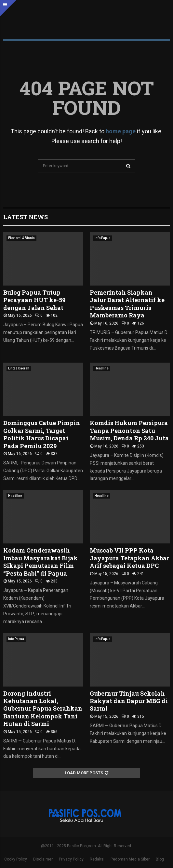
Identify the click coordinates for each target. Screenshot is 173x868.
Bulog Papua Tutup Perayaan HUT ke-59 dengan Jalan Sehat (34, 300)
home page (121, 131)
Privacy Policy (71, 859)
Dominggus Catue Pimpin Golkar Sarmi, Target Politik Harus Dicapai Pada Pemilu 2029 (42, 434)
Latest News (26, 217)
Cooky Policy (16, 859)
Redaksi (97, 859)
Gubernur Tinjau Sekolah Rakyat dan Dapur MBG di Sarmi (129, 701)
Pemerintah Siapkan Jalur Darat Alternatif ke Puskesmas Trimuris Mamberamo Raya (127, 304)
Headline (102, 368)
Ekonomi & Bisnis (21, 238)
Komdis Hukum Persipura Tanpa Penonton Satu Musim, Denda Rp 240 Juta (129, 430)
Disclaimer (43, 859)
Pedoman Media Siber (130, 859)
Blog (160, 859)
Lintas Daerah (19, 368)
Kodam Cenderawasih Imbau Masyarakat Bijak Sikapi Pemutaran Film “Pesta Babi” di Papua (40, 562)
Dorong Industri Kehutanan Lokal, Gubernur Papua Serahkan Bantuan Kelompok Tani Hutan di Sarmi (43, 709)
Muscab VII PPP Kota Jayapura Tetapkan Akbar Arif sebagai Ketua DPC (129, 558)
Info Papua (103, 238)
